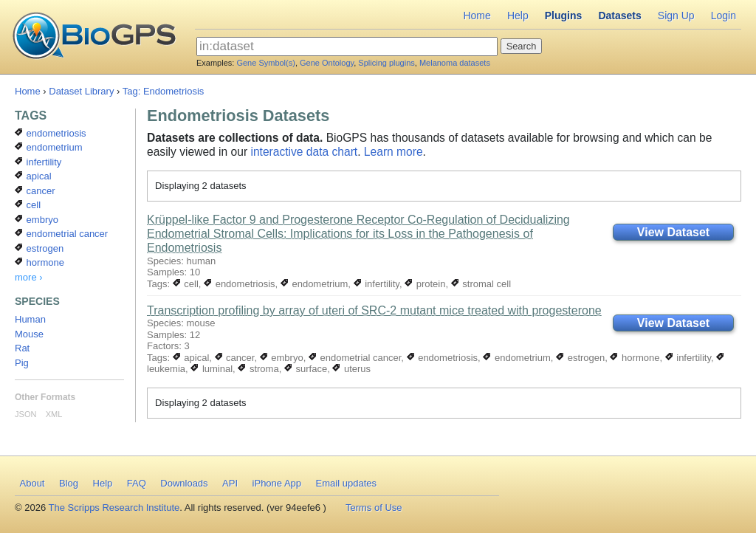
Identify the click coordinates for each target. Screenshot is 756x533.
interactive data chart (304, 152)
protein (425, 284)
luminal (212, 369)
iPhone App (277, 483)
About (32, 483)
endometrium (314, 284)
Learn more (394, 152)
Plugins (564, 16)
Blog (69, 483)
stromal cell (481, 284)
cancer (235, 358)
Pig (22, 363)
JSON (25, 414)
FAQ (137, 483)
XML (54, 414)
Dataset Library (81, 91)
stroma (258, 369)
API (230, 483)
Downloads (184, 483)
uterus (351, 369)
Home (477, 16)
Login (724, 16)
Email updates (346, 483)
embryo (282, 358)
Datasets (619, 16)
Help (518, 16)
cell (186, 284)
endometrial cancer (355, 358)
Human (30, 319)
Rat (22, 348)
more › (29, 277)
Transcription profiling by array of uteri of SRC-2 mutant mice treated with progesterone (374, 310)
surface (306, 369)
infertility (377, 284)
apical (191, 358)
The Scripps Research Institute (114, 508)
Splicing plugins (386, 63)
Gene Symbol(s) (265, 63)
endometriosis (240, 284)
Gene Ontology (327, 63)
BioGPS (94, 37)
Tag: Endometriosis (164, 91)
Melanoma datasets (455, 63)
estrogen (580, 358)
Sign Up (676, 16)
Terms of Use (374, 508)
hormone (635, 358)
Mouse (29, 334)
